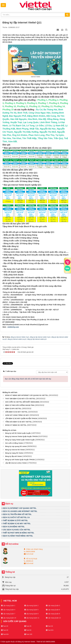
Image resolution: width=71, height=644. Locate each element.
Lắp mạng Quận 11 (32, 618)
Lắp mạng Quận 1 (8, 606)
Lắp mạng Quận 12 (53, 618)
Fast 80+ (5, 634)
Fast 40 (5, 630)
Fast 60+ (50, 630)
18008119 (29, 561)
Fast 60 (28, 630)
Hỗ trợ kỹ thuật (32, 559)
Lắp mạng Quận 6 (53, 610)
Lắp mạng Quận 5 (31, 610)
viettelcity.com (13, 327)
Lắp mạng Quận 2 (31, 606)
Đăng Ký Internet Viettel (26, 642)
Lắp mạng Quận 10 (9, 618)
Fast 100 (28, 634)
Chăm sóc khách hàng (34, 549)
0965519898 (29, 552)
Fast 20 (5, 626)
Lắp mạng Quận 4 (8, 610)
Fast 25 (28, 626)
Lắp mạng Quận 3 (53, 606)
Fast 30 (49, 626)
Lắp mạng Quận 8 (31, 614)
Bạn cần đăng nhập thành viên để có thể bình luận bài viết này (28, 379)
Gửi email (29, 554)
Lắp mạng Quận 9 (53, 614)
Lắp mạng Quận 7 (8, 614)
